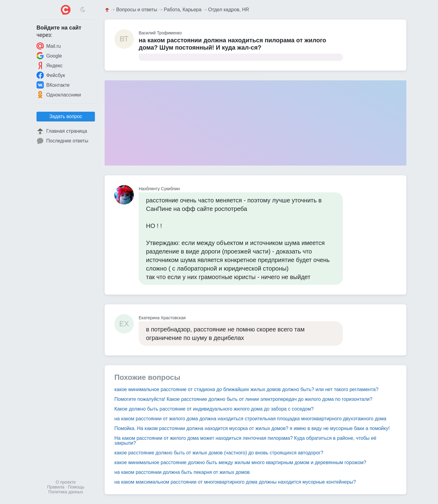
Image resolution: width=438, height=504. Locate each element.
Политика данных (66, 492)
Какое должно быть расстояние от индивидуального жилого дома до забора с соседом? (214, 409)
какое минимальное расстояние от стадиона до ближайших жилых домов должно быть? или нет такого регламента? (246, 389)
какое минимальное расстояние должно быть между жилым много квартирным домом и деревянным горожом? (240, 462)
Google (49, 56)
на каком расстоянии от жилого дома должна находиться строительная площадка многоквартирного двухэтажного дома (250, 419)
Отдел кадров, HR (229, 10)
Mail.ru (49, 46)
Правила (56, 487)
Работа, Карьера (183, 10)
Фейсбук (51, 75)
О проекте (66, 482)
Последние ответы (62, 141)
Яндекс (50, 65)
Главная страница (62, 131)
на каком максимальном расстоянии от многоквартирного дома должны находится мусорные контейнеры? (235, 482)
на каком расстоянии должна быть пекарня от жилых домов (182, 472)
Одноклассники (59, 95)
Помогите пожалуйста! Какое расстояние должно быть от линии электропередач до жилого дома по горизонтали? (243, 399)
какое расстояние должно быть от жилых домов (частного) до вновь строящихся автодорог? (219, 453)
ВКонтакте (53, 85)
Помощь (76, 487)
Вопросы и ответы (137, 10)
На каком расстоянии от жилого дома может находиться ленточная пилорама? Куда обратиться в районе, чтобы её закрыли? (245, 441)
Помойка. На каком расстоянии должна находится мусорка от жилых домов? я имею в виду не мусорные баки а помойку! (252, 428)
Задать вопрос (66, 116)
